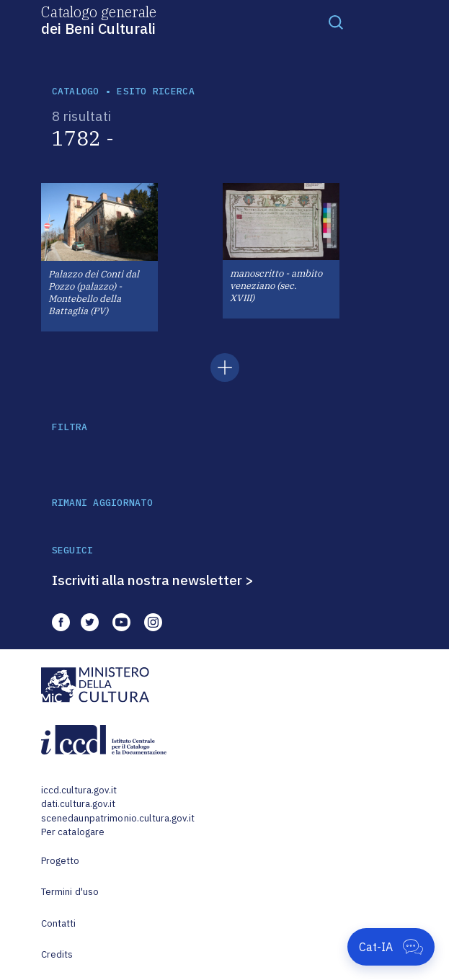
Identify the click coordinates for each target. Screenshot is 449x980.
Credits (57, 954)
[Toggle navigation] (336, 22)
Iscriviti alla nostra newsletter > (153, 580)
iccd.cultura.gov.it (79, 790)
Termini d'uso (70, 892)
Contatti (59, 923)
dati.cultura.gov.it (78, 804)
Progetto (61, 861)
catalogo (76, 91)
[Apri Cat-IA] (391, 947)
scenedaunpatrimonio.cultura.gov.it (118, 818)
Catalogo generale (99, 19)
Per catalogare (73, 832)
